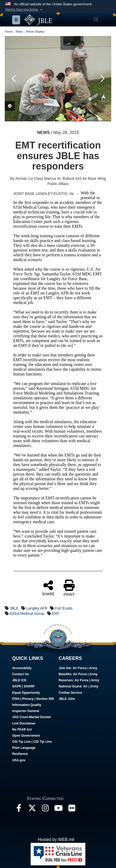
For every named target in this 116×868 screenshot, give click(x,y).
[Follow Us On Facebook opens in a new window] (19, 809)
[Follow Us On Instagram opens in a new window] (45, 809)
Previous (14, 79)
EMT (56, 614)
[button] (24, 10)
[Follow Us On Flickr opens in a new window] (72, 809)
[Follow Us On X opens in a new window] (32, 809)
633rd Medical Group (27, 614)
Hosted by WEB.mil (56, 840)
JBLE (14, 608)
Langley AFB (37, 608)
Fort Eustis (64, 608)
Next (102, 79)
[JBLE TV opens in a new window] (58, 809)
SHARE (48, 588)
